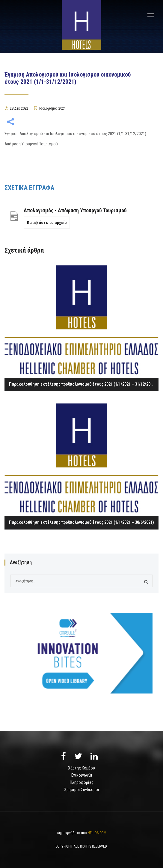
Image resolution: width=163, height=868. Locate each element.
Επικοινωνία (82, 775)
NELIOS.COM (97, 833)
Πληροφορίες (82, 782)
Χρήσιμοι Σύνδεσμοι (82, 790)
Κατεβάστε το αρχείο (47, 223)
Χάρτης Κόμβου (81, 768)
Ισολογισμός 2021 (52, 108)
